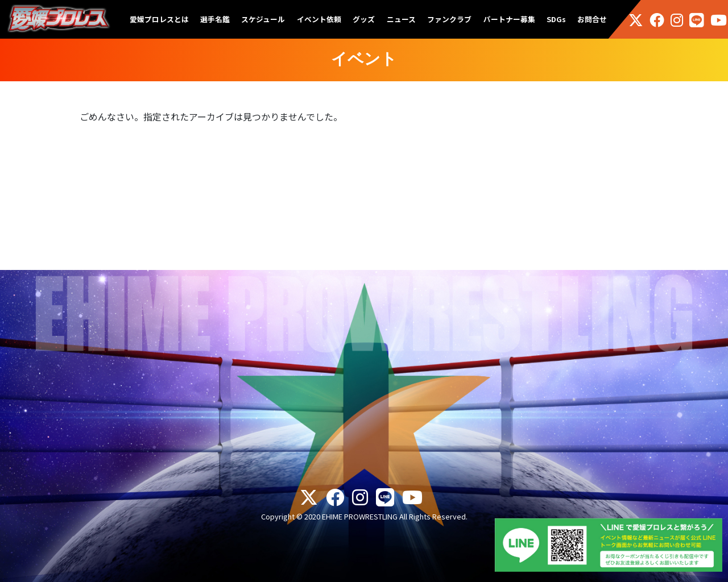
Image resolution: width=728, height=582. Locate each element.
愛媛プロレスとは (159, 19)
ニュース (401, 19)
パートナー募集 (509, 19)
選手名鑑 (215, 19)
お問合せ (592, 19)
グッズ (364, 19)
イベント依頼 (319, 19)
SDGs (556, 19)
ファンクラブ (449, 19)
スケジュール (263, 19)
